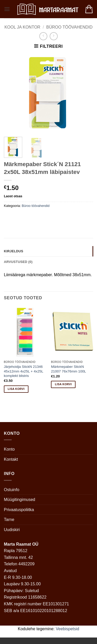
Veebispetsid (68, 629)
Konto (9, 449)
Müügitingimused (20, 500)
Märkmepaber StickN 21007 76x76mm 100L (68, 369)
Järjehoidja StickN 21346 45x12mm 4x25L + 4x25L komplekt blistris (24, 371)
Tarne (9, 520)
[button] (7, 9)
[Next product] (43, 36)
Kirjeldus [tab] (14, 251)
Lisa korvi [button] (16, 389)
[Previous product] (54, 36)
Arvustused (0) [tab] (18, 262)
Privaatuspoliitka (19, 510)
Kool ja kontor (22, 27)
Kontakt (11, 459)
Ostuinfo (12, 490)
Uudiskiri (12, 530)
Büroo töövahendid (69, 27)
